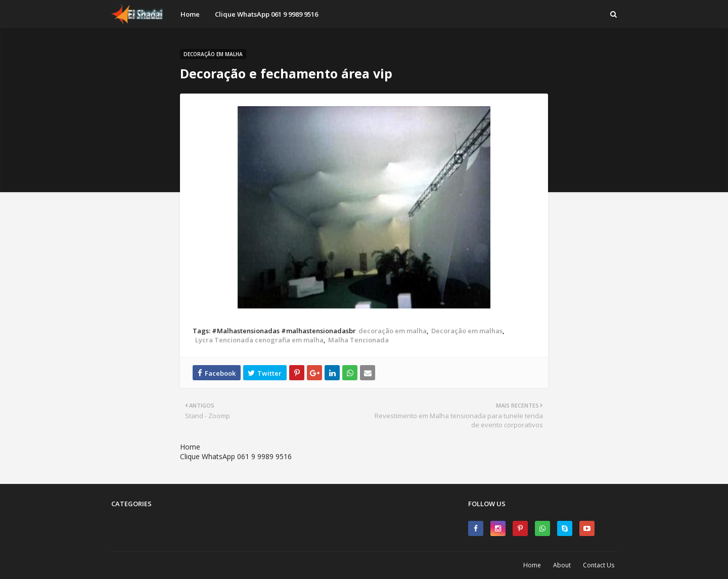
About (562, 565)
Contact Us (599, 565)
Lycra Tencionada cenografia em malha (259, 340)
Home (190, 447)
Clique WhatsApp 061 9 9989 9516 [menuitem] (266, 14)
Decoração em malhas (467, 331)
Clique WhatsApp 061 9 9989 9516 (236, 456)
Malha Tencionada (358, 340)
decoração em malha (393, 331)
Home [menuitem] (190, 14)
